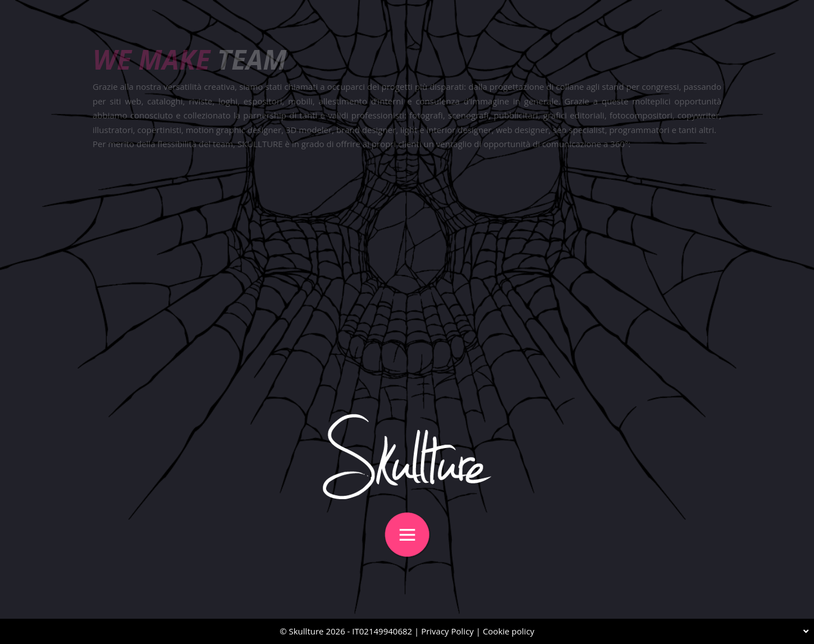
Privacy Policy (447, 631)
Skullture (307, 631)
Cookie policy (509, 631)
